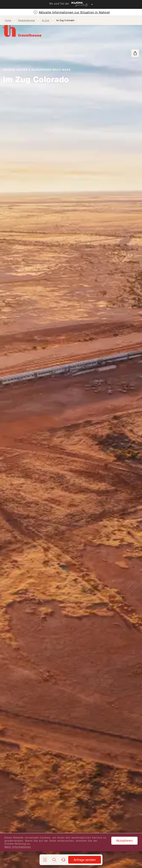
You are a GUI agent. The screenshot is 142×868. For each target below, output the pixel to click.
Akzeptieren (125, 840)
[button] (54, 860)
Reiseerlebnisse (27, 20)
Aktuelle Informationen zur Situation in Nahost (74, 12)
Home (8, 20)
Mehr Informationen (18, 847)
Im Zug (46, 20)
